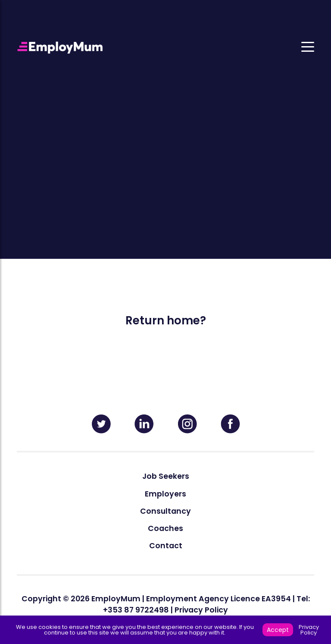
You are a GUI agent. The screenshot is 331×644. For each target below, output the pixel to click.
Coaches (165, 528)
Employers (165, 494)
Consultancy (165, 511)
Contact (166, 546)
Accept (278, 630)
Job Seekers (166, 476)
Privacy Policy (201, 610)
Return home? (166, 320)
